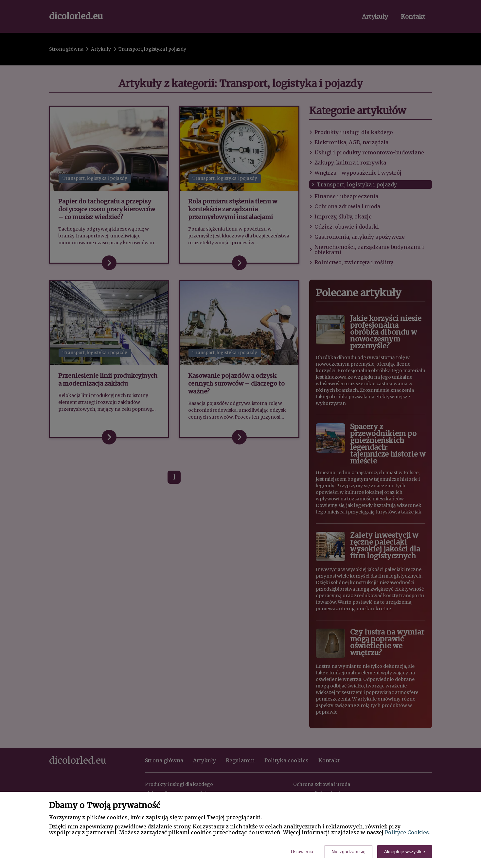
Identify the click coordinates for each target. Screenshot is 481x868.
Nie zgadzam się (348, 852)
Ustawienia (302, 852)
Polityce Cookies (407, 832)
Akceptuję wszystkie (405, 852)
